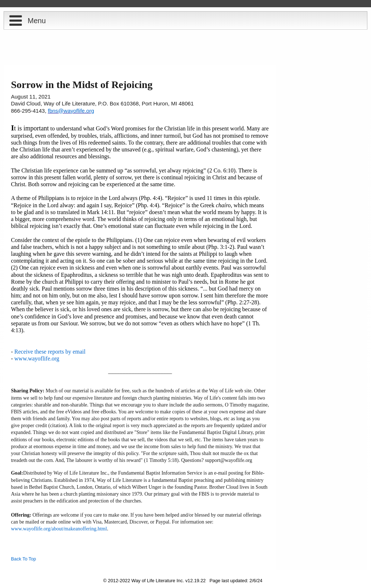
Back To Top (23, 559)
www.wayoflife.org (37, 358)
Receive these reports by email (50, 352)
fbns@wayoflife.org (71, 111)
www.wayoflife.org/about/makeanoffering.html (59, 529)
